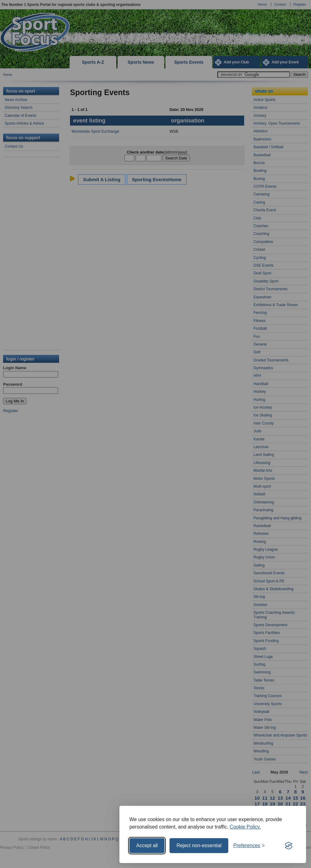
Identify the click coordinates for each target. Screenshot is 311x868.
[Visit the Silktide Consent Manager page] (289, 846)
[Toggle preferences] (249, 846)
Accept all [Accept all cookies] (147, 845)
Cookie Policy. (245, 827)
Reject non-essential (199, 845)
